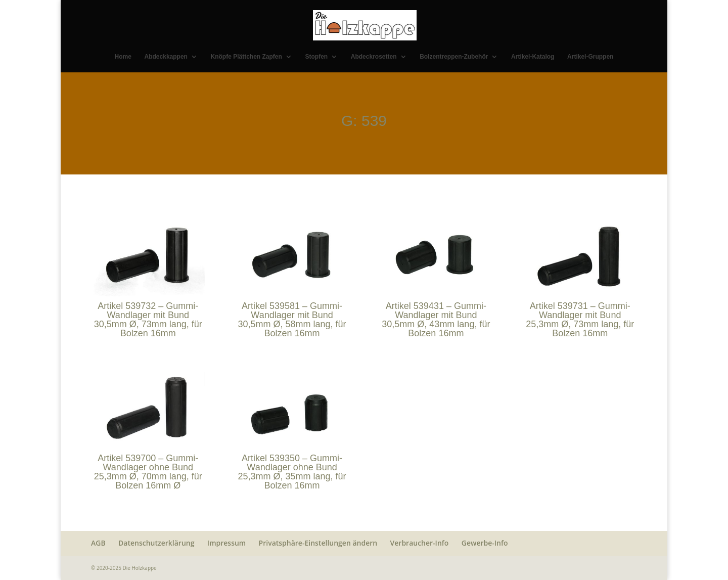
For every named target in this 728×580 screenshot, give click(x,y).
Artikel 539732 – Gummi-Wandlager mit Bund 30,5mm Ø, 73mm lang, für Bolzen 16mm (148, 320)
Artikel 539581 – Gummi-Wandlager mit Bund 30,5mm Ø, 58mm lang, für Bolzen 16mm (292, 320)
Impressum (226, 543)
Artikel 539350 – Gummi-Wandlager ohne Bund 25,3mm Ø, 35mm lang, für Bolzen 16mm (292, 472)
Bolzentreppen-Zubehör (454, 57)
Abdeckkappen (166, 57)
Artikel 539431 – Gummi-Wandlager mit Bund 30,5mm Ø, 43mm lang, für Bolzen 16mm (436, 320)
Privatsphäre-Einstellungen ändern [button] (318, 543)
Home (123, 57)
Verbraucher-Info (420, 543)
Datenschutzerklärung (156, 543)
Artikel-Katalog (533, 57)
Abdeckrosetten (374, 57)
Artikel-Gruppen (590, 57)
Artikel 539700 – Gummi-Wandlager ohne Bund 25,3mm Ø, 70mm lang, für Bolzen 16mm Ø (148, 472)
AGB (98, 543)
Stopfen (317, 57)
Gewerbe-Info (485, 543)
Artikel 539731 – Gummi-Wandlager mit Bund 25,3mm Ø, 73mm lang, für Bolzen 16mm (580, 320)
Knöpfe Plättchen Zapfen (246, 57)
